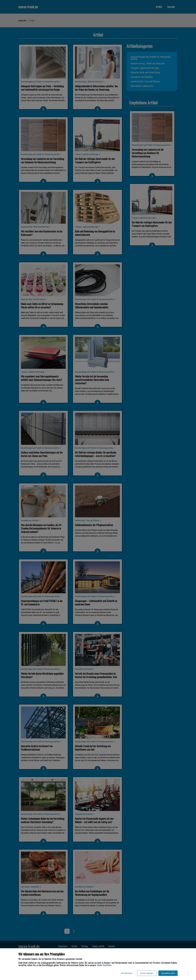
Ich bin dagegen (147, 973)
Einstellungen (127, 973)
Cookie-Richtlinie (104, 965)
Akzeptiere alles (168, 973)
